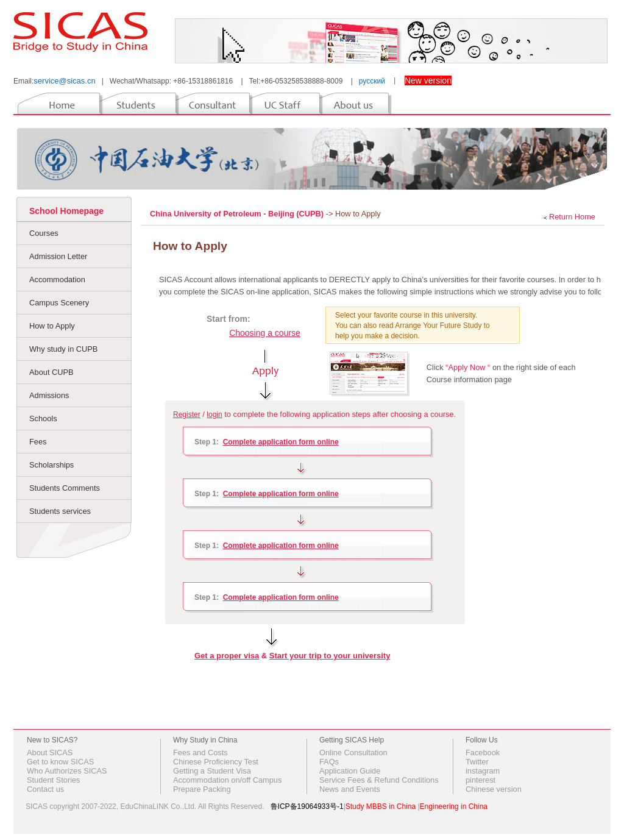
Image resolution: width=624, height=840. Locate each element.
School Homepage (66, 211)
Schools (43, 418)
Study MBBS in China (381, 806)
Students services (60, 511)
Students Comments (65, 488)
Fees (38, 442)
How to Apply (52, 326)
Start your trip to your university (330, 656)
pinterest (480, 780)
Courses (44, 233)
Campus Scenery (59, 303)
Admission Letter (58, 256)
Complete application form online (281, 442)
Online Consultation (353, 753)
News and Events (350, 789)
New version (428, 80)
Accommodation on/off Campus (227, 780)
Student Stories (54, 780)
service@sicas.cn (64, 81)
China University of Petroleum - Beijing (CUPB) (238, 214)
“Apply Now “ (468, 367)
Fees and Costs (200, 753)
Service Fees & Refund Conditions (379, 780)
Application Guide (350, 771)
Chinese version (494, 789)
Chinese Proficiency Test (216, 762)
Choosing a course (265, 333)
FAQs (329, 762)
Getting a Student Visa (212, 771)
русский (372, 81)
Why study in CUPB (63, 349)
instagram (483, 771)
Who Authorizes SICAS (67, 771)
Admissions (49, 395)
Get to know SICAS (60, 762)
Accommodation (57, 279)
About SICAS (50, 753)
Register (187, 415)
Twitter (477, 762)
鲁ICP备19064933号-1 (307, 806)
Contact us (45, 789)
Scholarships (51, 465)
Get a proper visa (227, 656)
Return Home (572, 217)
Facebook (483, 753)
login (214, 415)
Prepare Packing (202, 789)
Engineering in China (454, 806)
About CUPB (51, 372)
